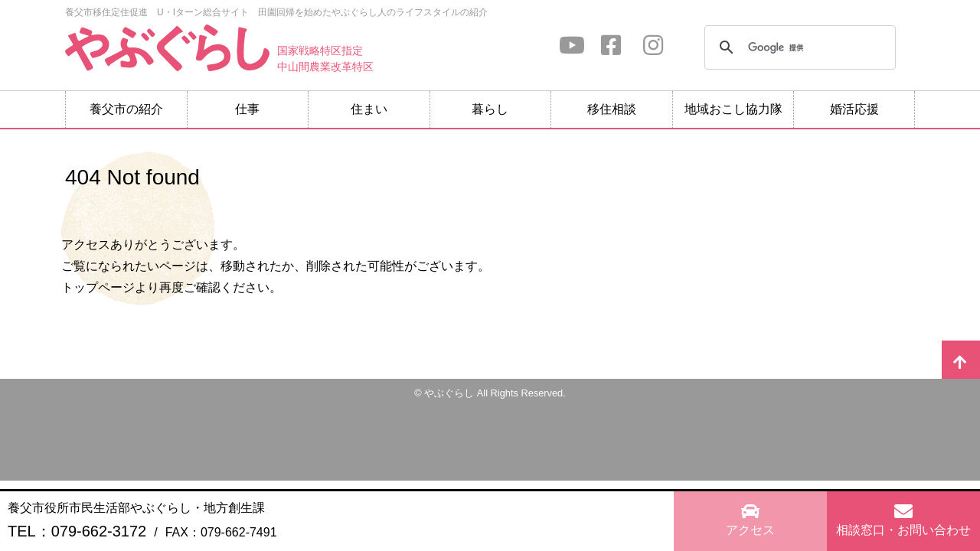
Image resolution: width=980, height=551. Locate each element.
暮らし (490, 109)
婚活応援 (854, 109)
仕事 (247, 109)
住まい (369, 109)
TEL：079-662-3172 (77, 531)
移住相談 (612, 109)
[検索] (798, 47)
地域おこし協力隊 (733, 109)
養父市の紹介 (126, 109)
